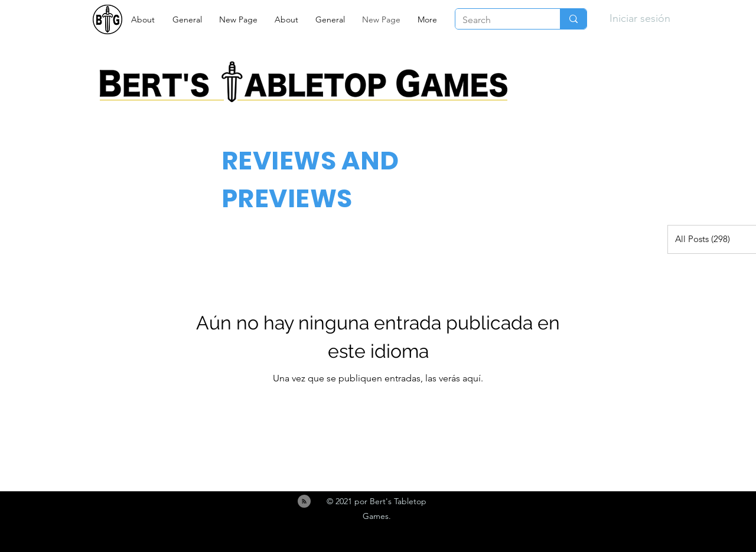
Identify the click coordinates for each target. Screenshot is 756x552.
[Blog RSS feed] (304, 502)
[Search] (499, 20)
